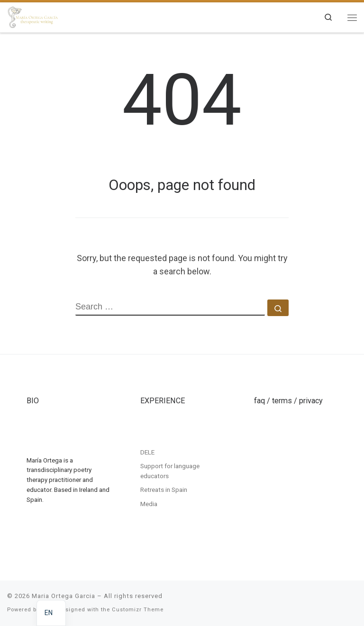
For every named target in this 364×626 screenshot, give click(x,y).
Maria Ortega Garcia (64, 596)
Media (149, 504)
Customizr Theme (138, 610)
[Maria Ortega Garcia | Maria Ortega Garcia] (33, 16)
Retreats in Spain (164, 490)
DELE (147, 452)
